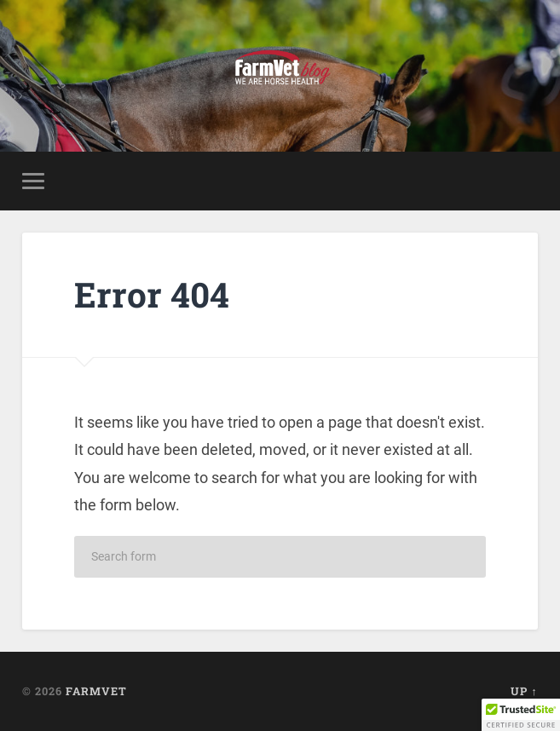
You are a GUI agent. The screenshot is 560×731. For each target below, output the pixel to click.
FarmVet (96, 691)
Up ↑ (524, 691)
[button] (521, 715)
